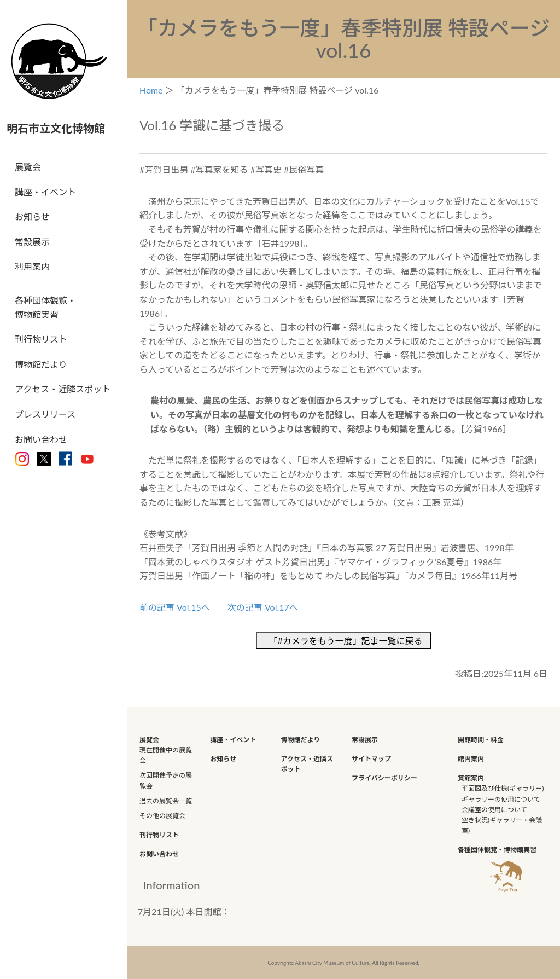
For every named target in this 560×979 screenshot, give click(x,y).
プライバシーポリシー (384, 778)
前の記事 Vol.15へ (175, 607)
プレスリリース (45, 414)
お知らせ (32, 216)
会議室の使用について (494, 810)
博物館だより (41, 364)
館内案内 (471, 759)
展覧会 (28, 167)
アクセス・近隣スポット (63, 389)
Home (151, 90)
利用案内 (32, 266)
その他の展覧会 (162, 816)
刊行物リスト (41, 339)
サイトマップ (371, 759)
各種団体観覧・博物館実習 (45, 307)
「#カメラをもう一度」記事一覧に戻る (348, 641)
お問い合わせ (41, 439)
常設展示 (32, 242)
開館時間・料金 (481, 740)
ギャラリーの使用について (501, 799)
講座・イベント (45, 192)
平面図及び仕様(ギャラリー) (503, 788)
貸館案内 (471, 778)
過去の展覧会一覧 (166, 801)
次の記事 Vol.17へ (263, 607)
